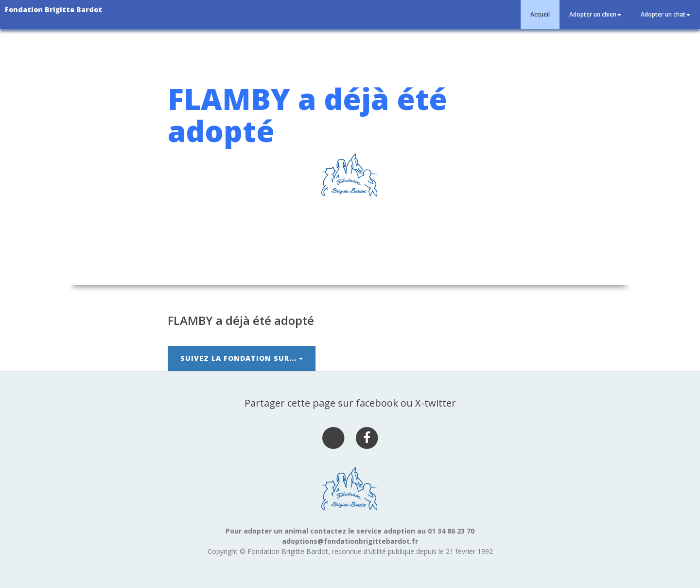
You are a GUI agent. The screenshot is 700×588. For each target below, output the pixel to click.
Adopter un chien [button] (595, 14)
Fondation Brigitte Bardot (53, 9)
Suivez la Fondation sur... (242, 358)
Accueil (540, 14)
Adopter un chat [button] (665, 14)
